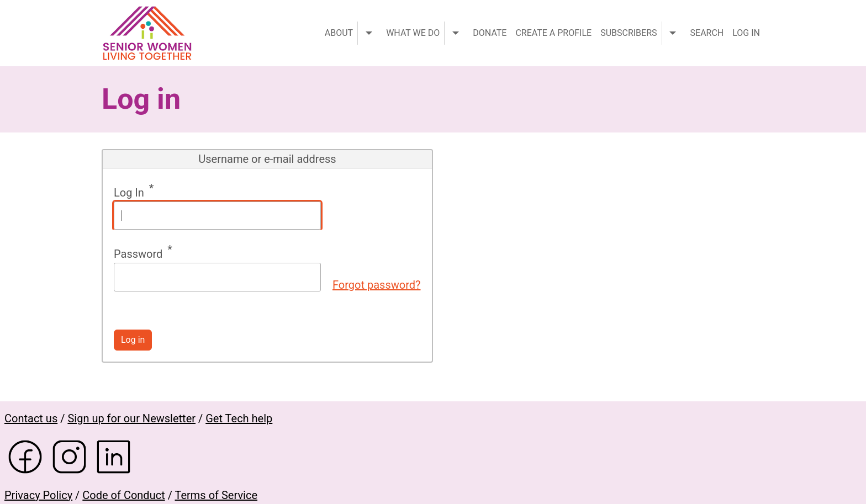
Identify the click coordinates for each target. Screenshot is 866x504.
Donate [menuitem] (490, 33)
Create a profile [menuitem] (553, 33)
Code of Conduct (123, 495)
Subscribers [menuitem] (629, 33)
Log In (129, 193)
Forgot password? (377, 285)
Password (138, 254)
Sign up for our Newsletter (131, 418)
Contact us (31, 418)
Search (707, 33)
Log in (746, 33)
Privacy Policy (38, 495)
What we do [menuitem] (413, 33)
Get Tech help (239, 418)
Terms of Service (216, 495)
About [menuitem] (339, 33)
